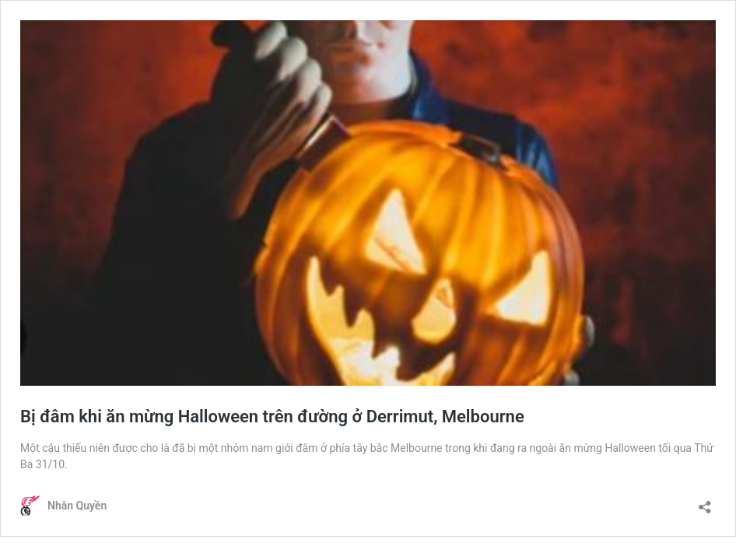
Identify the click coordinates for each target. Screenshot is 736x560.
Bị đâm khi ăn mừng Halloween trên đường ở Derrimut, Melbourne (272, 416)
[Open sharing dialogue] (705, 502)
